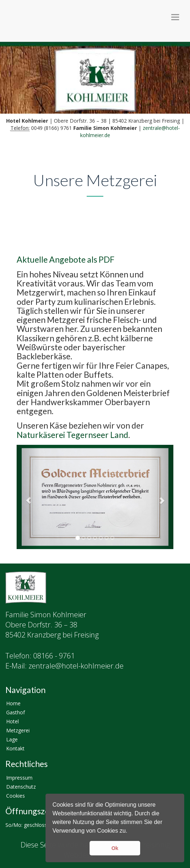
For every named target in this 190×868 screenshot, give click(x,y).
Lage (12, 739)
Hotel (12, 721)
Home (13, 703)
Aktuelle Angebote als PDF (66, 259)
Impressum (19, 778)
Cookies (16, 796)
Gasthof (16, 712)
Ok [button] (115, 848)
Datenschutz (21, 787)
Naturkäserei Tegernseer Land (72, 435)
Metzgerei (18, 730)
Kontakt (15, 748)
